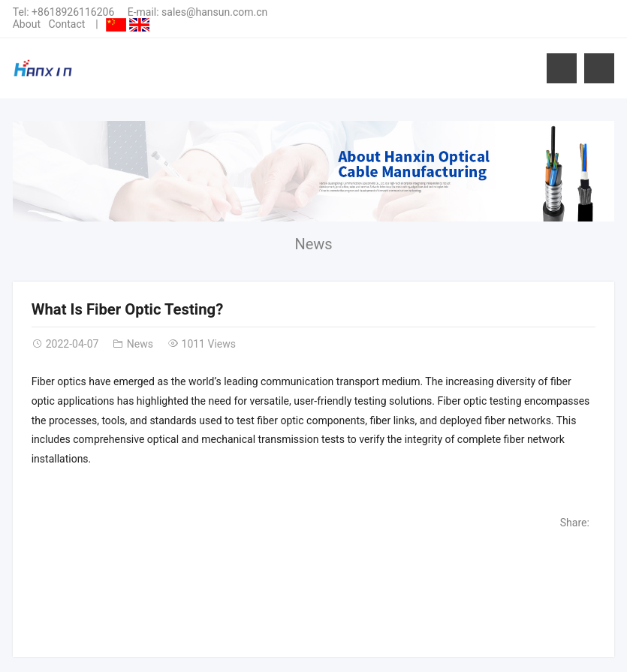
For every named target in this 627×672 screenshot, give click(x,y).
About (27, 24)
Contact (66, 24)
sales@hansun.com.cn (214, 12)
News (313, 244)
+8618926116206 (73, 12)
